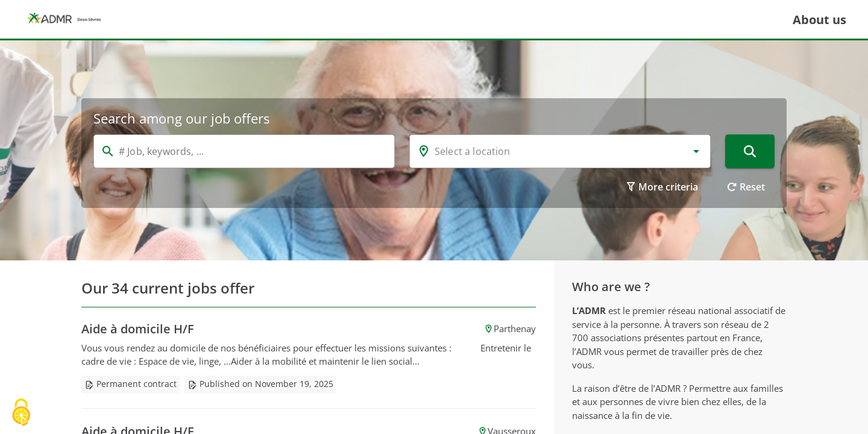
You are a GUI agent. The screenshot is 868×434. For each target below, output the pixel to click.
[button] (696, 151)
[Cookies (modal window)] (21, 413)
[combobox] (560, 151)
